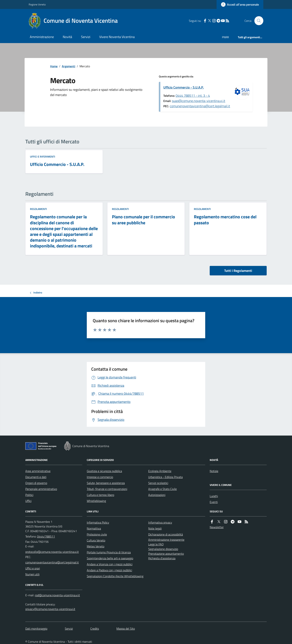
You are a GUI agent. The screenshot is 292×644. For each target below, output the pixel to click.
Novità (67, 37)
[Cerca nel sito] (257, 21)
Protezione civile (97, 534)
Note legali (155, 528)
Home (54, 66)
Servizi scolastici (158, 483)
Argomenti (69, 66)
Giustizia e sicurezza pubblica (104, 471)
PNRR (225, 37)
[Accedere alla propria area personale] (240, 4)
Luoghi (214, 496)
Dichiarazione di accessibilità (166, 534)
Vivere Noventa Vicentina (117, 37)
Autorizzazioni (157, 495)
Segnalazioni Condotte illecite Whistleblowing (115, 576)
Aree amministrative (38, 471)
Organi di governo (36, 483)
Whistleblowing (96, 501)
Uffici (28, 501)
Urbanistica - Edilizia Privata (165, 477)
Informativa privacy (160, 522)
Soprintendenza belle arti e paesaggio (110, 558)
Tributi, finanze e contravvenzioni (107, 489)
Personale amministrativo (41, 489)
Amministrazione (42, 37)
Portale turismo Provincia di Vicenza (109, 552)
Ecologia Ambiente (160, 471)
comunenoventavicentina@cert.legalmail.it (200, 106)
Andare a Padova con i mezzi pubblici (109, 570)
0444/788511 (46, 536)
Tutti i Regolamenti (238, 271)
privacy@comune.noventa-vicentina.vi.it (50, 609)
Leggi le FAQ (156, 544)
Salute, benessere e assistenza (106, 483)
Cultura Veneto (96, 540)
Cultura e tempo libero (100, 495)
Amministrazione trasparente (166, 540)
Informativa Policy (98, 522)
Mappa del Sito (126, 629)
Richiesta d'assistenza (162, 558)
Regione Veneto (37, 4)
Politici (29, 495)
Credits (95, 629)
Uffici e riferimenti (43, 157)
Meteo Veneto (96, 546)
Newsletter (217, 527)
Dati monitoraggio (36, 629)
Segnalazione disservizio (163, 549)
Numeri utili (32, 574)
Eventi (214, 502)
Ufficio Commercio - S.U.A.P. (184, 87)
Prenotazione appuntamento (166, 554)
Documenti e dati (36, 477)
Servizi (86, 37)
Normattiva (94, 528)
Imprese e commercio (100, 477)
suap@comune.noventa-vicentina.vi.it (199, 101)
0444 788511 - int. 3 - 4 (193, 96)
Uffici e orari (33, 568)
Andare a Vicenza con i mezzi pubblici (110, 564)
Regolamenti (38, 209)
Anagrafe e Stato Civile (162, 489)
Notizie (214, 471)
